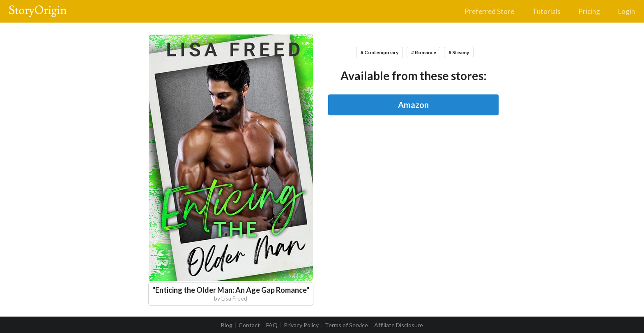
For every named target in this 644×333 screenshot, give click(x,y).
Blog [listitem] (227, 325)
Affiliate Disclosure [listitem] (399, 325)
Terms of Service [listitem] (346, 325)
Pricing (589, 11)
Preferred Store (489, 11)
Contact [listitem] (249, 325)
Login (627, 11)
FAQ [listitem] (272, 325)
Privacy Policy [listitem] (301, 325)
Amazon (413, 105)
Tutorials (546, 11)
